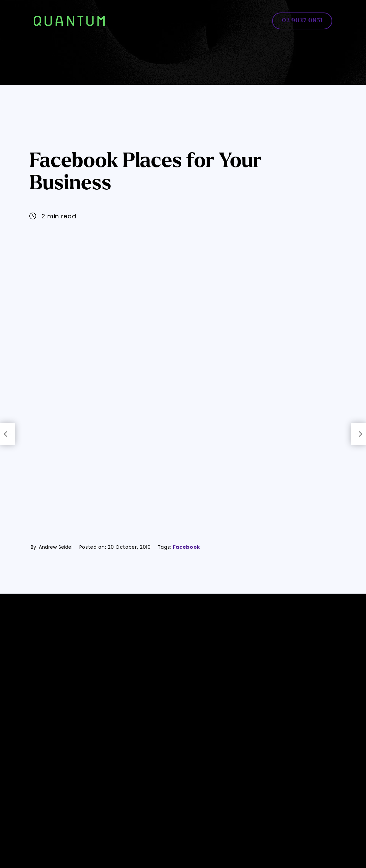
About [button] (193, 26)
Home (128, 15)
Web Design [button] (158, 15)
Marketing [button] (163, 26)
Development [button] (240, 15)
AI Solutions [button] (198, 15)
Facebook (187, 547)
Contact (220, 26)
